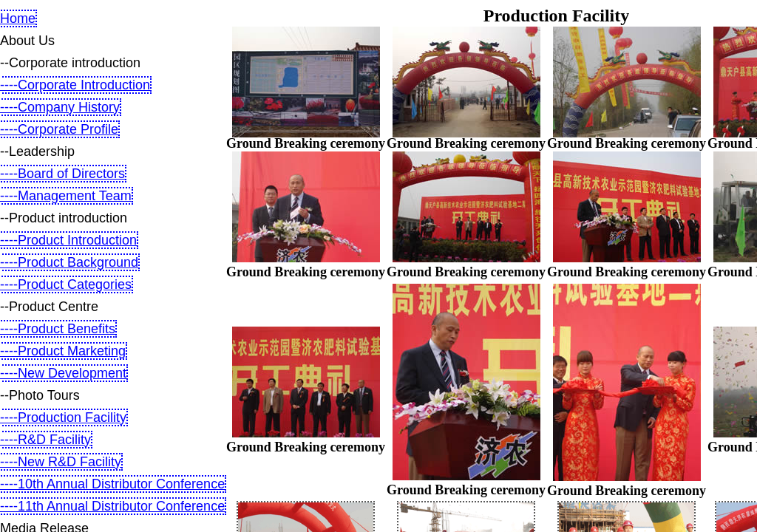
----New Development (63, 373)
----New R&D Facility (61, 462)
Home (18, 18)
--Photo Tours (40, 395)
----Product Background (69, 262)
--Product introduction (64, 218)
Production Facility (557, 16)
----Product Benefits (58, 329)
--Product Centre (49, 307)
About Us (27, 41)
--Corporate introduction (70, 63)
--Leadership (37, 151)
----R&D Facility (45, 440)
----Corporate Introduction (75, 85)
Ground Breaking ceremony (306, 143)
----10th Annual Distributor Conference (112, 484)
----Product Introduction (68, 240)
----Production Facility (63, 417)
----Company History (60, 107)
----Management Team (66, 196)
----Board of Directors (62, 174)
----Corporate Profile (59, 129)
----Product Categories (66, 284)
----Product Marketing (63, 351)
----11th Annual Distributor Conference (112, 506)
